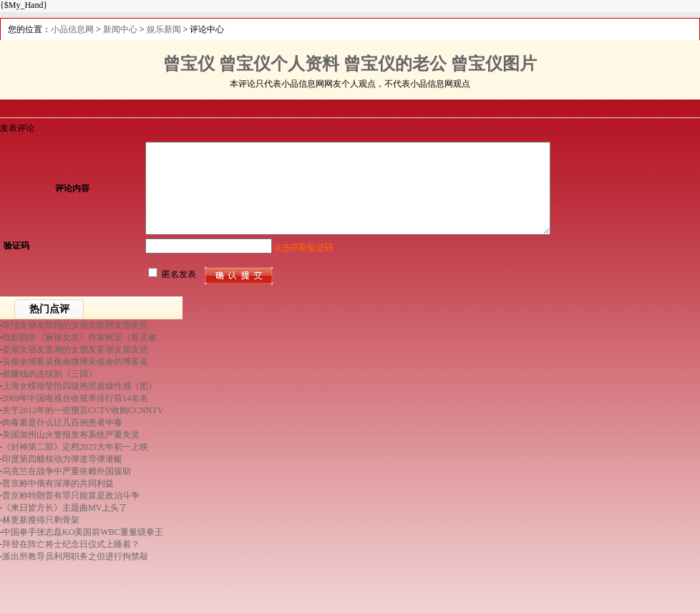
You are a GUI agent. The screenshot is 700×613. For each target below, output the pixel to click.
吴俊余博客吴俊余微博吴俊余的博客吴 (75, 362)
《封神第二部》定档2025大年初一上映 (75, 447)
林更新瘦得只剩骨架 (41, 520)
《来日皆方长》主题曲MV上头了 (65, 508)
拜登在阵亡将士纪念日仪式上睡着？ (71, 544)
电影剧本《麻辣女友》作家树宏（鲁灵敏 (79, 337)
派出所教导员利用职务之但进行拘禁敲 (75, 556)
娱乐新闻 (164, 29)
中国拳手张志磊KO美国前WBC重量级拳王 (83, 532)
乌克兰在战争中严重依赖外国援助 (67, 471)
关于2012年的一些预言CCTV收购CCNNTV (83, 410)
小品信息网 (72, 29)
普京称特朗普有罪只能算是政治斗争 (71, 496)
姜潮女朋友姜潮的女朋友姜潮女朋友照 (75, 349)
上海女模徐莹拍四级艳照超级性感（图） (79, 386)
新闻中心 (120, 29)
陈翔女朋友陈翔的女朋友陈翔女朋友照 (75, 325)
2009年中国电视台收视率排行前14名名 (75, 398)
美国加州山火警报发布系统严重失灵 (71, 435)
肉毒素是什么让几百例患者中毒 (62, 423)
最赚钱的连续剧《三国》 (49, 374)
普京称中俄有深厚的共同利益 (58, 483)
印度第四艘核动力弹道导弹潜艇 (62, 459)
